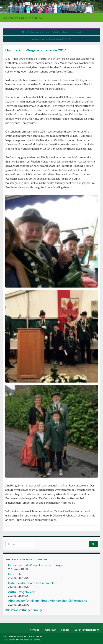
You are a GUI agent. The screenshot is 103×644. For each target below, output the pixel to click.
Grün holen (16, 574)
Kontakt (34, 630)
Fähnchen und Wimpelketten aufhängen (36, 565)
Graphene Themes (31, 640)
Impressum (50, 630)
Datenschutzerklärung (87, 630)
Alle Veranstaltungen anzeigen (25, 610)
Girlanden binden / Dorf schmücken (33, 583)
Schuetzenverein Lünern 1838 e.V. (23, 18)
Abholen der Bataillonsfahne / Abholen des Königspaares (47, 601)
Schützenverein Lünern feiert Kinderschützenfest (53, 32)
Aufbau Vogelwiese (22, 592)
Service (65, 630)
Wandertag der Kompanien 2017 (50, 39)
